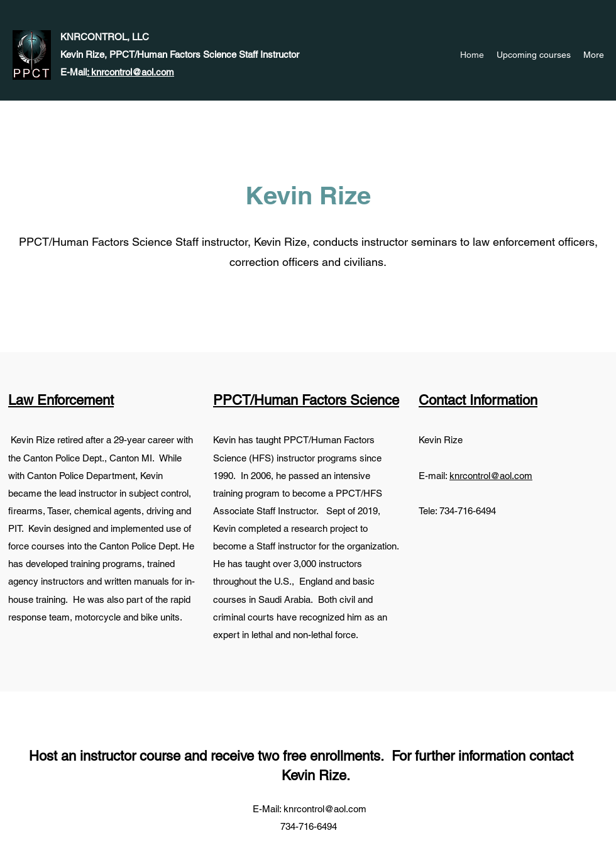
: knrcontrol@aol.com (130, 72)
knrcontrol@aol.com (491, 476)
